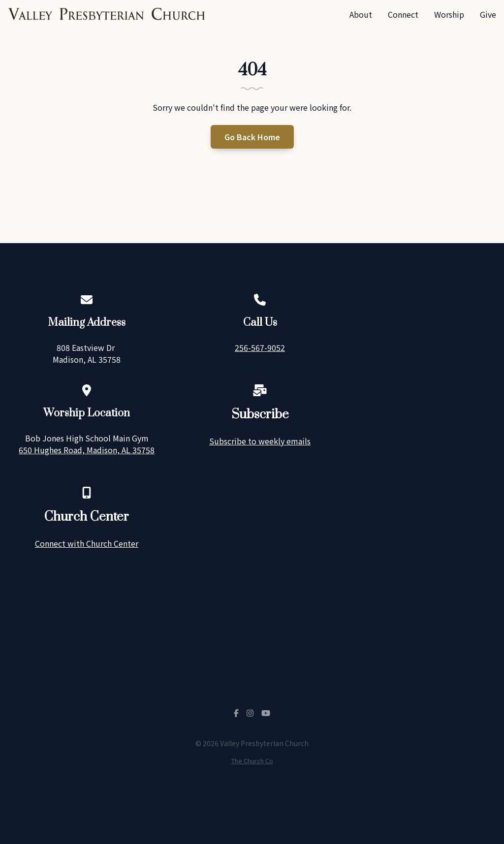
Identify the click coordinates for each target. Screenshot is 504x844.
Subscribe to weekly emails (260, 441)
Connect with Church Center (87, 543)
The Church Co (252, 761)
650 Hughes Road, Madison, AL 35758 (87, 450)
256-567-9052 (260, 347)
